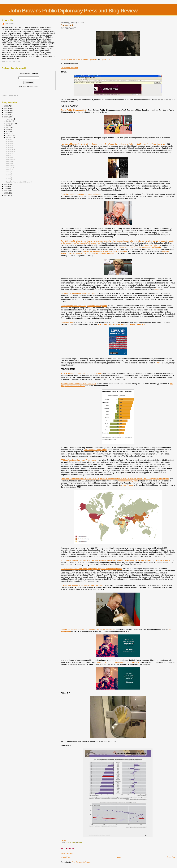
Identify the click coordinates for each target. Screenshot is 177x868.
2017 (6, 110)
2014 (6, 117)
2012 (6, 186)
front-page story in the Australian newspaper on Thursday (139, 247)
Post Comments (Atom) (81, 862)
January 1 (9, 180)
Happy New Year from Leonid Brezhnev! (19, 182)
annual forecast (127, 485)
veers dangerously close (128, 481)
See (157, 289)
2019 (6, 106)
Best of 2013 (73, 110)
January (9, 137)
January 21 (9, 154)
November (10, 119)
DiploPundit (105, 59)
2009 (6, 193)
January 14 (9, 162)
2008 (6, 195)
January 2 (9, 178)
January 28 (9, 143)
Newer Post (65, 857)
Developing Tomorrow (69, 68)
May (8, 129)
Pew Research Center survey (95, 450)
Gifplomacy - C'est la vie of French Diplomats (79, 59)
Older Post (171, 857)
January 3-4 (9, 176)
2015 (6, 115)
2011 (6, 189)
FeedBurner (34, 87)
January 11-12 (10, 166)
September (10, 123)
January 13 (9, 164)
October (9, 121)
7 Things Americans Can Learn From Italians (78, 460)
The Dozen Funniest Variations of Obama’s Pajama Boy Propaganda (88, 629)
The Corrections (67, 322)
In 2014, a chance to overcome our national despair (81, 373)
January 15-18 (10, 160)
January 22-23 (10, 151)
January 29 (9, 141)
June (8, 127)
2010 (6, 191)
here (159, 363)
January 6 (9, 172)
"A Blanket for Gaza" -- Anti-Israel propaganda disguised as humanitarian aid (91, 569)
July (8, 125)
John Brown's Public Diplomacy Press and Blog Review (73, 11)
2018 (6, 108)
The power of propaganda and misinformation (79, 293)
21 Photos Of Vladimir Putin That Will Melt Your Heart (82, 585)
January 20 (9, 156)
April (8, 131)
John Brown (9, 24)
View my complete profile (11, 61)
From (64, 841)
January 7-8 (9, 170)
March (8, 133)
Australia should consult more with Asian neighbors (81, 194)
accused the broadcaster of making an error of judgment (105, 251)
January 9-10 (10, 168)
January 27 (9, 146)
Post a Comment (67, 853)
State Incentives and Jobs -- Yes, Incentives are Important (84, 306)
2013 (6, 184)
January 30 (9, 139)
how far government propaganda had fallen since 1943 (118, 662)
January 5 (9, 174)
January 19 (9, 158)
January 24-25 (10, 150)
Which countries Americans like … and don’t (78, 384)
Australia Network (152, 245)
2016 (6, 112)
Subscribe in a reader (10, 95)
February (9, 135)
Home (118, 857)
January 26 (9, 147)
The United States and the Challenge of (122, 324)
